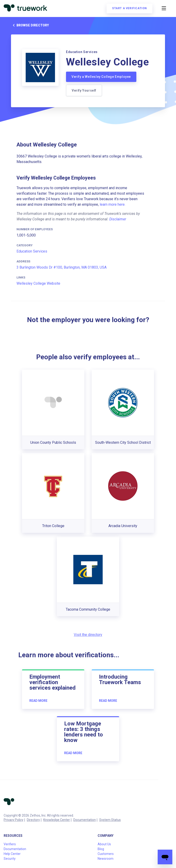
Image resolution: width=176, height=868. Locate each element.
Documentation (85, 820)
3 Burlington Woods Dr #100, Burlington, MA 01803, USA (62, 267)
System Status (110, 820)
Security (10, 859)
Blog (101, 849)
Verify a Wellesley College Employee (101, 77)
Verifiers (10, 844)
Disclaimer (118, 219)
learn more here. (113, 204)
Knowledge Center (57, 820)
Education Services (32, 251)
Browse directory (30, 25)
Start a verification (129, 8)
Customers (106, 854)
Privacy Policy (14, 820)
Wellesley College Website (38, 283)
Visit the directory (88, 635)
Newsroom (106, 859)
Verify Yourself (84, 90)
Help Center (12, 854)
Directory (33, 820)
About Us (104, 844)
